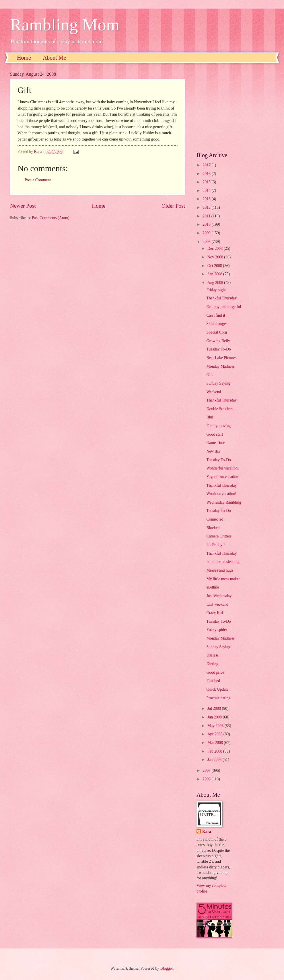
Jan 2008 (215, 760)
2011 (207, 216)
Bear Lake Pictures (221, 358)
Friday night (216, 290)
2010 (207, 224)
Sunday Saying (218, 383)
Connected (215, 519)
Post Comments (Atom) (51, 218)
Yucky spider (217, 630)
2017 (207, 165)
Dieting (212, 664)
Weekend (214, 392)
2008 (207, 242)
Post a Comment (38, 180)
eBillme (213, 587)
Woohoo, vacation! (221, 494)
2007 (207, 770)
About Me (55, 58)
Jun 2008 (215, 717)
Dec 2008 (216, 249)
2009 (207, 233)
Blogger (166, 968)
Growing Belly (218, 341)
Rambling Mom (65, 25)
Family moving (218, 426)
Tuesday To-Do (218, 349)
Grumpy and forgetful (224, 307)
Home (24, 58)
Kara (207, 832)
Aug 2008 (216, 283)
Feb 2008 (215, 751)
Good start (215, 434)
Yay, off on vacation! (223, 477)
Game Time (216, 443)
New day (213, 451)
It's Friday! (215, 545)
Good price (215, 672)
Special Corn (217, 332)
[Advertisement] (235, 108)
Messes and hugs (220, 570)
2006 (207, 779)
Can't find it (216, 315)
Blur (210, 417)
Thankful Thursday (221, 298)
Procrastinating (218, 698)
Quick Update (217, 689)
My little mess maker (223, 579)
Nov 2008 (216, 257)
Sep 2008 (215, 274)
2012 (207, 208)
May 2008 (216, 726)
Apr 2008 (215, 734)
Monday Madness (220, 366)
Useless (212, 655)
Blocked (213, 528)
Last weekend (217, 604)
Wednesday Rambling (224, 502)
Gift (209, 375)
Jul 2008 (215, 709)
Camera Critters (219, 536)
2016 (207, 174)
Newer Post (23, 206)
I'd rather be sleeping (223, 562)
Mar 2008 (216, 743)
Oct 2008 (215, 266)
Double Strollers (219, 409)
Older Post (173, 206)
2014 (207, 191)
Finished (213, 681)
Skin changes (217, 324)
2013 (207, 199)
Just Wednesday (219, 596)
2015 (207, 182)
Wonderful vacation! (222, 468)
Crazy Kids (215, 613)
